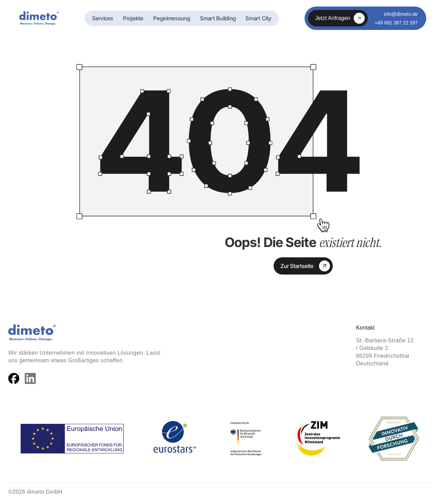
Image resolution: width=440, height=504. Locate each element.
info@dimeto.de (401, 14)
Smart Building (218, 18)
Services (103, 18)
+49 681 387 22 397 (396, 23)
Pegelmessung (172, 18)
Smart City (258, 18)
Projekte (133, 18)
